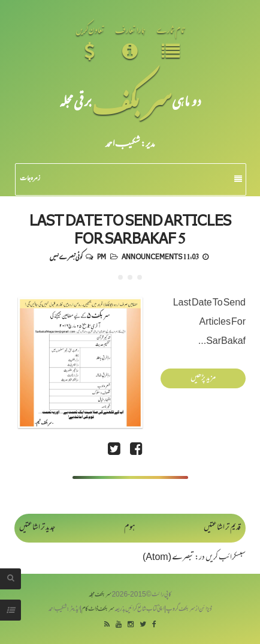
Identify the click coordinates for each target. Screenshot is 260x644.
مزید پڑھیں (203, 378)
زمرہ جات (131, 179)
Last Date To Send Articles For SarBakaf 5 (130, 229)
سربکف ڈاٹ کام (98, 609)
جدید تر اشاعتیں (37, 528)
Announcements (152, 256)
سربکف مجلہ (100, 595)
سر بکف (132, 101)
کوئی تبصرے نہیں (66, 256)
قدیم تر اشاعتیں (222, 528)
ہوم (130, 528)
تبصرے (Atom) (168, 558)
